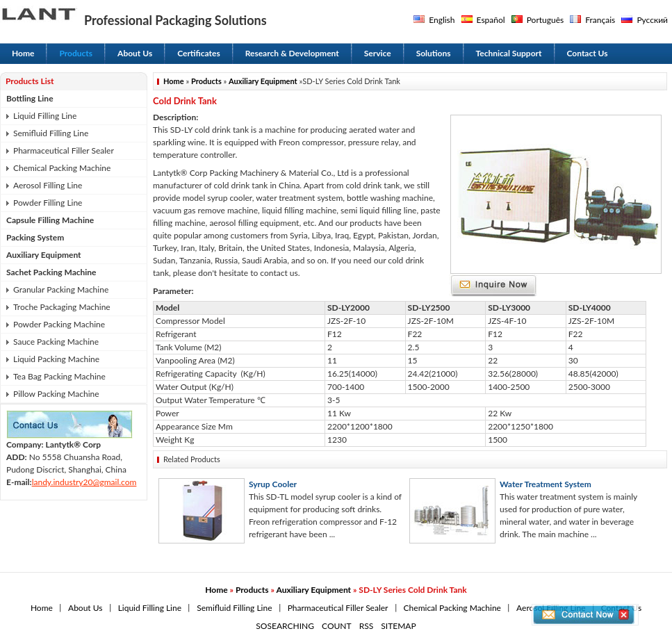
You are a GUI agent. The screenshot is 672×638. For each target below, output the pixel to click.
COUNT (337, 626)
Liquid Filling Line (45, 116)
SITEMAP (398, 626)
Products (76, 53)
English (442, 20)
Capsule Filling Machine (50, 220)
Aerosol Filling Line (48, 185)
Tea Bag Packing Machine (59, 376)
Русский (652, 20)
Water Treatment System (546, 484)
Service (378, 53)
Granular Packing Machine (61, 289)
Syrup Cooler (273, 484)
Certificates (199, 53)
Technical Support (509, 53)
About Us (135, 53)
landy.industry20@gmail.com (84, 482)
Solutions (434, 53)
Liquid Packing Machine (56, 359)
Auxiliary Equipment (44, 255)
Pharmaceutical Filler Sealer (64, 150)
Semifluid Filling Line (51, 133)
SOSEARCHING (285, 626)
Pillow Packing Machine (56, 394)
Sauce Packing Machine (56, 342)
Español (491, 20)
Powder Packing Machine (59, 324)
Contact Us (588, 53)
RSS (367, 626)
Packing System (35, 237)
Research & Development (292, 53)
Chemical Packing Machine (62, 168)
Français (600, 20)
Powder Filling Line (48, 203)
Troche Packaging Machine (62, 307)
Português (546, 20)
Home (23, 53)
